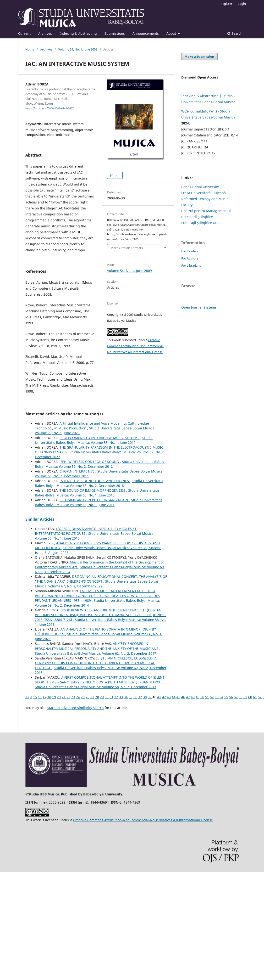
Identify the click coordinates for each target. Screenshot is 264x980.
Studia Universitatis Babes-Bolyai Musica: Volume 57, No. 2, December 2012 (100, 464)
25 (83, 697)
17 (44, 697)
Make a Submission (199, 56)
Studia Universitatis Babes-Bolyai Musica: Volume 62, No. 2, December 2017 (96, 653)
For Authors (190, 258)
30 (107, 697)
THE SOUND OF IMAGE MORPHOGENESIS (93, 490)
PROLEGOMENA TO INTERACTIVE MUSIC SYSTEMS (100, 438)
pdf (117, 175)
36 (135, 697)
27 (92, 697)
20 (59, 697)
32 (116, 697)
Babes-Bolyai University (200, 187)
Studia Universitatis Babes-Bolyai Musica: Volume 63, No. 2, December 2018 (99, 483)
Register (226, 4)
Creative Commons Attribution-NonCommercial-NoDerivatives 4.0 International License (135, 346)
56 (231, 697)
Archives (45, 33)
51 (207, 697)
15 (35, 697)
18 (49, 697)
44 (174, 697)
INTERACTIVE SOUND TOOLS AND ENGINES (95, 481)
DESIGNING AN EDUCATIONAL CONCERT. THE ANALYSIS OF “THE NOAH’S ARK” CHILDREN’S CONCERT (101, 579)
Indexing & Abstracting (78, 33)
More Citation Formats (127, 248)
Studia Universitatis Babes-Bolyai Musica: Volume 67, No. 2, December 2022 (96, 584)
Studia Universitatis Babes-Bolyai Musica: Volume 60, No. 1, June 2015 (97, 493)
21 (64, 697)
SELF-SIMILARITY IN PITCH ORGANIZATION (94, 500)
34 (126, 697)
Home (30, 49)
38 (145, 697)
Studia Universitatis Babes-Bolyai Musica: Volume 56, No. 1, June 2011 (99, 502)
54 (221, 697)
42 (164, 697)
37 (140, 697)
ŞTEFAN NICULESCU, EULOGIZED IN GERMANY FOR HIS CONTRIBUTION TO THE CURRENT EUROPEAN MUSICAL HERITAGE (96, 663)
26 (88, 697)
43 (169, 697)
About (172, 33)
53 (217, 697)
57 (236, 697)
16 (40, 697)
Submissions (115, 33)
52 (212, 697)
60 (250, 697)
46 (183, 697)
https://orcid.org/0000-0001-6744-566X (49, 108)
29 (102, 697)
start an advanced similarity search (76, 708)
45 (178, 697)
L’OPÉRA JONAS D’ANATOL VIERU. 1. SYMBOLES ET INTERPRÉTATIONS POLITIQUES (86, 531)
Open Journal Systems (199, 307)
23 (73, 697)
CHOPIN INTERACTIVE (77, 471)
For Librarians (191, 265)
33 (121, 697)
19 (54, 697)
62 (260, 697)
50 (202, 697)
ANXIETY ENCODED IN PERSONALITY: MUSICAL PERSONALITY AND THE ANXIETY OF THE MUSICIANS (97, 646)
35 (131, 697)
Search (235, 33)
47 (188, 697)
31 (111, 697)
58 (241, 697)
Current (24, 33)
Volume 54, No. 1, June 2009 (78, 49)
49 (198, 697)
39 (150, 697)
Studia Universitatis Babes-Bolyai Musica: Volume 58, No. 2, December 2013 (96, 687)
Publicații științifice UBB (200, 223)
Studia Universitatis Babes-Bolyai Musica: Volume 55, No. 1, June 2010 (94, 440)
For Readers (190, 251)
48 (193, 697)
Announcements (146, 33)
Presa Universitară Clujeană (203, 193)
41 (159, 697)
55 (226, 697)
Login (242, 4)
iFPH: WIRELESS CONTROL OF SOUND (90, 462)
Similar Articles (40, 519)
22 (68, 697)
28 (97, 697)
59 (245, 697)
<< (27, 697)
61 (255, 697)
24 (78, 697)
